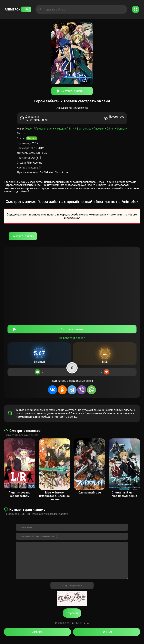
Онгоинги (37, 636)
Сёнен (111, 129)
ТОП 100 (107, 636)
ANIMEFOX (18, 9)
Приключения (44, 129)
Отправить (72, 617)
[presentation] (8, 467)
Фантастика (84, 129)
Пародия (99, 129)
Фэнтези (122, 129)
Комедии (60, 129)
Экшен (29, 129)
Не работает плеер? (72, 335)
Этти (71, 129)
